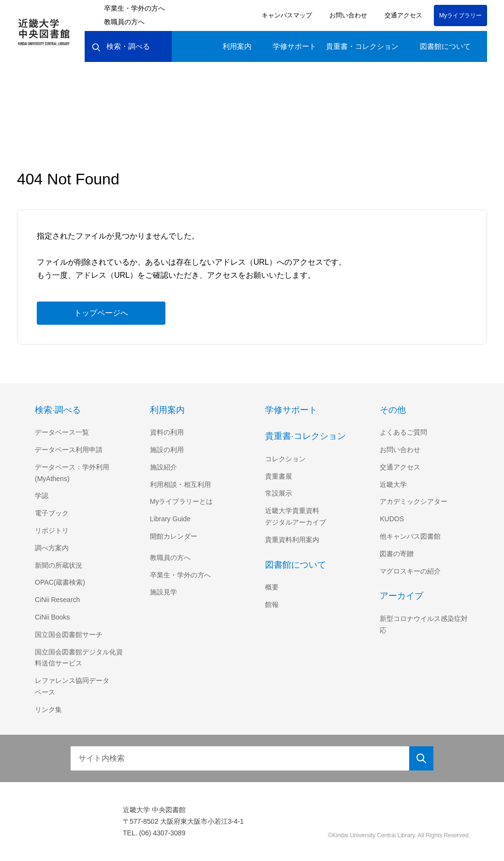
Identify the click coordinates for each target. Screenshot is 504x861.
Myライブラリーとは (182, 501)
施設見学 (163, 592)
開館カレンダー (174, 536)
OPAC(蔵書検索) (60, 582)
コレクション (285, 459)
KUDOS (391, 519)
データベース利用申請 (68, 450)
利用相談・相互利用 (180, 484)
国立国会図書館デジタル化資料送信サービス (79, 658)
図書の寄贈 (397, 554)
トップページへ (101, 313)
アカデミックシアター (414, 501)
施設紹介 (163, 467)
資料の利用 (167, 432)
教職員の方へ (124, 22)
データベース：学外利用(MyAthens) (72, 473)
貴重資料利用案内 (292, 540)
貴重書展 (279, 476)
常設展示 (279, 493)
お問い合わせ (347, 15)
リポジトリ (52, 530)
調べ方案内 (52, 548)
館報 (272, 604)
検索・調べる (121, 47)
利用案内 (237, 46)
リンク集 (48, 710)
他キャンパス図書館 (410, 536)
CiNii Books (53, 617)
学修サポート (295, 46)
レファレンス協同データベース (72, 686)
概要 (272, 587)
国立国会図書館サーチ (69, 634)
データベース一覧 (62, 432)
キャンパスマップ (285, 15)
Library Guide (172, 519)
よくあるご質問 (403, 432)
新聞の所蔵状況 (59, 565)
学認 (42, 496)
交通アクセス (402, 15)
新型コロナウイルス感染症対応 (424, 624)
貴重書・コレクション (362, 46)
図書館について (445, 46)
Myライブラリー (460, 15)
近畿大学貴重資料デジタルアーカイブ (295, 516)
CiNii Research (58, 600)
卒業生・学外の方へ (134, 8)
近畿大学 (393, 484)
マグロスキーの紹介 (410, 571)
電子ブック (52, 513)
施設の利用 (167, 450)
